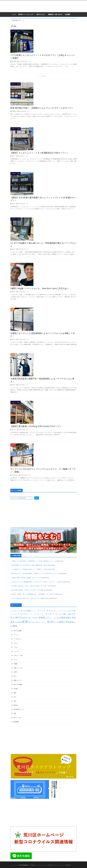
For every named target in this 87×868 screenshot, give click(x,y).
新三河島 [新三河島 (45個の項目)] (56, 618)
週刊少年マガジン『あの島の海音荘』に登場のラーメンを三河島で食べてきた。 (35, 574)
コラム (16, 647)
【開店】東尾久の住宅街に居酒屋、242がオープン (26, 578)
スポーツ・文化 (16, 31)
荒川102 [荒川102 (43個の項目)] (34, 622)
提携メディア (17, 680)
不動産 (16, 664)
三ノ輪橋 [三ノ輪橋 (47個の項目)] (68, 614)
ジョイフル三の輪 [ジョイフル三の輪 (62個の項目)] (69, 611)
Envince (50, 865)
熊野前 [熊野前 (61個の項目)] (20, 622)
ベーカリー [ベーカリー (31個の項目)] (42, 614)
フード (16, 660)
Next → (45, 76)
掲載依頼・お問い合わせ (55, 14)
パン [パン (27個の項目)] (33, 614)
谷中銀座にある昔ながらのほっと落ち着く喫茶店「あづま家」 (29, 586)
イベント (16, 635)
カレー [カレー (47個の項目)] (55, 611)
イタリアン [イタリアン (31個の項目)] (34, 611)
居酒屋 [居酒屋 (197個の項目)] (42, 618)
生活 (13, 264)
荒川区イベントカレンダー (26, 14)
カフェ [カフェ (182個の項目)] (50, 611)
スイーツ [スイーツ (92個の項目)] (14, 614)
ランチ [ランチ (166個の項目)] (49, 614)
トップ (14, 14)
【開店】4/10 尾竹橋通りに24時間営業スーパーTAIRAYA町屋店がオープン (33, 561)
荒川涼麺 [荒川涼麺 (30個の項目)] (57, 622)
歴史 (15, 693)
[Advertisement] (44, 513)
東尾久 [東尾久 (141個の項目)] (69, 618)
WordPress (68, 865)
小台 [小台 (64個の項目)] (33, 618)
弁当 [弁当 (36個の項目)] (46, 618)
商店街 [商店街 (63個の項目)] (25, 618)
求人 (15, 697)
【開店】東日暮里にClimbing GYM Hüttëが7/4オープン (36, 426)
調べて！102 (17, 718)
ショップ (16, 651)
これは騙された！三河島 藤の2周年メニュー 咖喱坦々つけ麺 (29, 569)
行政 (15, 713)
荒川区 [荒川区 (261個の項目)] (50, 622)
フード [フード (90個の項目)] (37, 614)
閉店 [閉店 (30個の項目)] (12, 626)
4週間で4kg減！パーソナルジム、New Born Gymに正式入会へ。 (41, 288)
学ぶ (15, 676)
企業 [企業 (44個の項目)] (14, 618)
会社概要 (68, 14)
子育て (16, 672)
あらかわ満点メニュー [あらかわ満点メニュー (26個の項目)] (15, 611)
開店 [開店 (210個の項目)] (15, 626)
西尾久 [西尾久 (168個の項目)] (62, 622)
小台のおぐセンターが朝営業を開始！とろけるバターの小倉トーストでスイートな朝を (36, 582)
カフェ (13, 445)
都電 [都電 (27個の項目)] (75, 622)
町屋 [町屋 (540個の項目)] (25, 622)
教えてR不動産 (18, 685)
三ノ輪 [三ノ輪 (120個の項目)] (63, 614)
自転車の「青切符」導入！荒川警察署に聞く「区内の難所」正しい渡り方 (33, 594)
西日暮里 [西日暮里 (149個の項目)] (69, 622)
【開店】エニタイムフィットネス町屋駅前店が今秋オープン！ (39, 153)
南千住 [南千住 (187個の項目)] (19, 618)
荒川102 (16, 705)
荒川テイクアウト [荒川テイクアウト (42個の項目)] (42, 622)
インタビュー (17, 639)
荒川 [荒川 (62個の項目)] (30, 622)
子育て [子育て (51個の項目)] (29, 618)
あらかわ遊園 (17, 631)
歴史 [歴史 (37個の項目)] (16, 622)
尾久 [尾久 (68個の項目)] (37, 618)
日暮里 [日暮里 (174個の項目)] (62, 618)
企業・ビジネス (18, 668)
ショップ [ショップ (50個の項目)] (60, 611)
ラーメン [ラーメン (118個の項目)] (56, 614)
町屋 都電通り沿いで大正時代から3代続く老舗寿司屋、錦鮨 (29, 565)
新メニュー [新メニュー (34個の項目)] (51, 618)
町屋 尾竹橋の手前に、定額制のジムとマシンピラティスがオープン (42, 108)
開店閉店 (16, 722)
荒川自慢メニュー (19, 709)
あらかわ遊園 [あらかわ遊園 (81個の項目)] (26, 611)
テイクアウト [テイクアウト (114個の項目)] (23, 614)
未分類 (16, 689)
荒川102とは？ (41, 14)
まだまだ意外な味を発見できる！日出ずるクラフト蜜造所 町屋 (30, 598)
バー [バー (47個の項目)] (30, 614)
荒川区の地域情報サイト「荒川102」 (28, 865)
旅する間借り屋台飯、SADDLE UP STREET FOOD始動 (27, 590)
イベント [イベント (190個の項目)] (42, 611)
